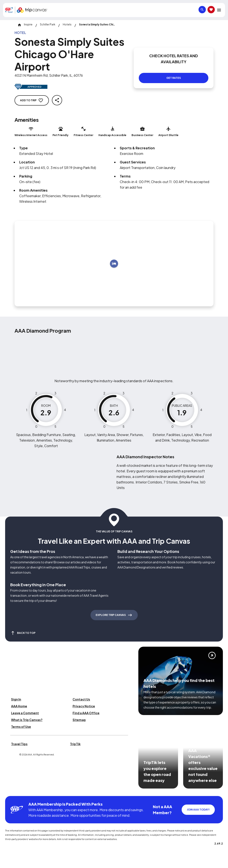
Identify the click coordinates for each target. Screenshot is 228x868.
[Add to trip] (114, 264)
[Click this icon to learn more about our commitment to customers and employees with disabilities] (12, 791)
